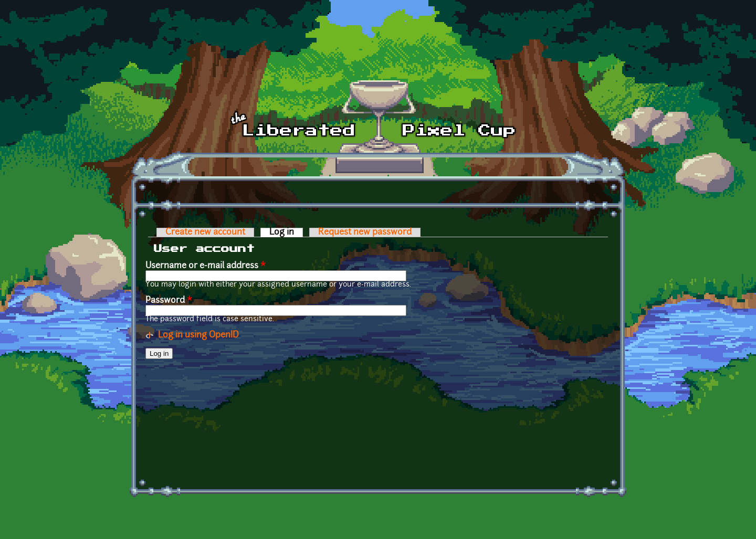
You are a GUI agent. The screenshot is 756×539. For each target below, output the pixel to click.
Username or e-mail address (206, 266)
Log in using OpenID (198, 335)
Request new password (365, 232)
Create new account (205, 232)
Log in (286, 232)
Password (169, 301)
